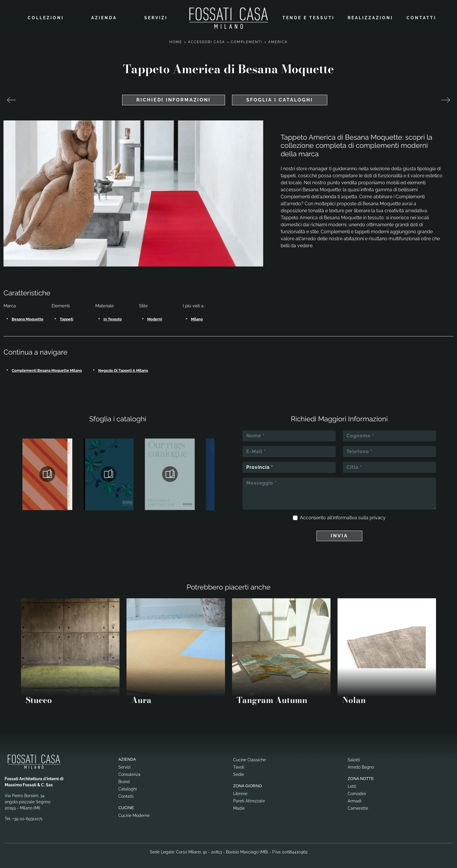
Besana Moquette (28, 317)
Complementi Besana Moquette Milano (47, 368)
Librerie (240, 791)
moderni (155, 317)
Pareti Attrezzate (249, 799)
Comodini (357, 791)
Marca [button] (10, 304)
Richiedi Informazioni (174, 98)
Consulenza (129, 772)
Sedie (239, 772)
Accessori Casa (206, 40)
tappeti (66, 317)
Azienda (104, 17)
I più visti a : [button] (194, 304)
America (278, 40)
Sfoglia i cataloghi (280, 98)
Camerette (358, 806)
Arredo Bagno (361, 765)
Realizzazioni (370, 17)
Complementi (247, 40)
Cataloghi (128, 787)
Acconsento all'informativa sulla (343, 515)
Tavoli (239, 765)
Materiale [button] (105, 304)
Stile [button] (143, 304)
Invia (339, 533)
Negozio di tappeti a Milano (123, 368)
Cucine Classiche (249, 757)
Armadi (355, 799)
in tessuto (113, 317)
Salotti (354, 757)
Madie (239, 806)
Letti (352, 784)
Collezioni (46, 17)
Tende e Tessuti (309, 17)
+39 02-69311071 (27, 816)
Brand (124, 779)
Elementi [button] (61, 304)
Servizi (156, 17)
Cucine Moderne (134, 813)
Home (176, 40)
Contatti (421, 17)
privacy (378, 515)
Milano (197, 317)
